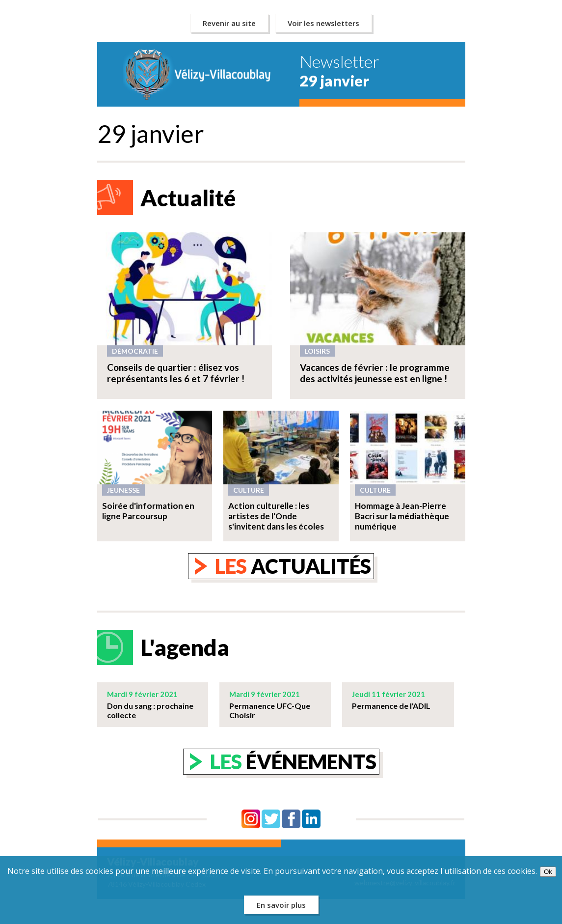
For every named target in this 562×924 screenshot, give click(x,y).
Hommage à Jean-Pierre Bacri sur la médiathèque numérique (402, 516)
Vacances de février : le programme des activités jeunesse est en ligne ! (375, 373)
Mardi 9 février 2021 (142, 694)
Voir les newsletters (323, 23)
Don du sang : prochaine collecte (150, 710)
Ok (548, 872)
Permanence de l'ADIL (391, 706)
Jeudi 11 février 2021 (388, 694)
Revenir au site (229, 23)
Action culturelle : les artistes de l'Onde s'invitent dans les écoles (276, 516)
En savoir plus (281, 905)
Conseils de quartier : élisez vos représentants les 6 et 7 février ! (176, 373)
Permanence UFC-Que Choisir (270, 710)
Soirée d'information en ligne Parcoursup (148, 511)
